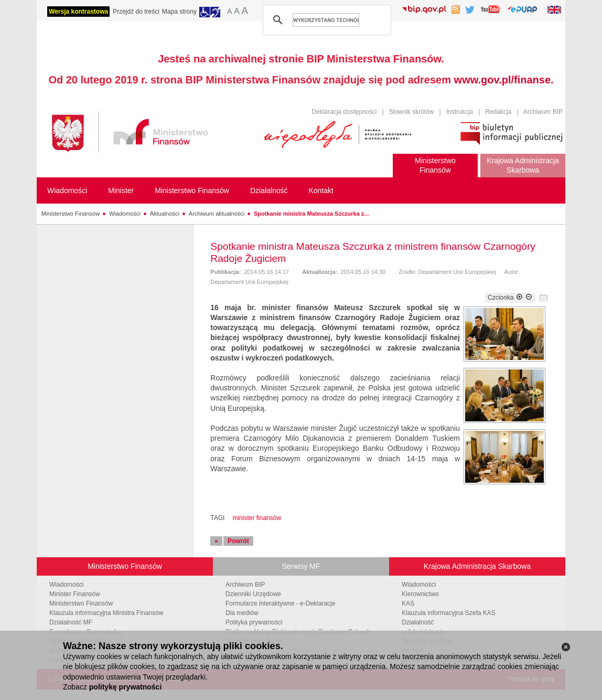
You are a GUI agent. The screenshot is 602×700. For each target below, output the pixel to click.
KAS (408, 603)
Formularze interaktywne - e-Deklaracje (280, 603)
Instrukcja (460, 112)
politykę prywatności (125, 687)
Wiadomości (125, 214)
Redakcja (498, 112)
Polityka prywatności (254, 622)
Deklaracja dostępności (344, 112)
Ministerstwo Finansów (71, 214)
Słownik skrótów (412, 112)
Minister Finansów (75, 594)
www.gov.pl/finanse (502, 80)
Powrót (238, 541)
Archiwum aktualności (217, 214)
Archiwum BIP (543, 112)
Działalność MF (71, 622)
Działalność (418, 622)
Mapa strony (179, 12)
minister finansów (257, 518)
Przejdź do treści (136, 12)
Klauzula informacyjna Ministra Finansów (106, 613)
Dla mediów (242, 613)
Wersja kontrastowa (78, 12)
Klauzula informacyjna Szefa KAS (449, 613)
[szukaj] (326, 20)
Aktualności (165, 214)
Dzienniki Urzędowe (253, 594)
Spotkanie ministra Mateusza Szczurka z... (311, 214)
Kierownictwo (420, 594)
